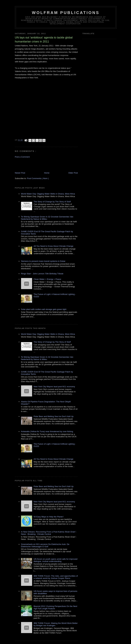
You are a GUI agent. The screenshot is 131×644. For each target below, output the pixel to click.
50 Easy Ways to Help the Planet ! (49, 517)
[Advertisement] (33, 165)
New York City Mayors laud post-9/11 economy (54, 387)
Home (47, 173)
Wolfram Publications (66, 13)
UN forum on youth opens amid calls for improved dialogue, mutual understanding (56, 560)
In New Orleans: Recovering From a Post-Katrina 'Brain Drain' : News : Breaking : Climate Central (49, 533)
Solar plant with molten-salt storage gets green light (44, 309)
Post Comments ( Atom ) (38, 178)
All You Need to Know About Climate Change (54, 246)
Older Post (73, 173)
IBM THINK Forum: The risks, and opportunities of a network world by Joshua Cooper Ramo (56, 577)
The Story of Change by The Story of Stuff (52, 202)
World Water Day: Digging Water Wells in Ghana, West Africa (48, 194)
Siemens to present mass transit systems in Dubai (43, 261)
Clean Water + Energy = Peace (47, 279)
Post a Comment (22, 157)
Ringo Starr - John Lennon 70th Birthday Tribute (42, 274)
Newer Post (20, 173)
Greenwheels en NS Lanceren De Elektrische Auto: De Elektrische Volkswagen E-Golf (45, 545)
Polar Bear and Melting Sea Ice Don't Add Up (54, 416)
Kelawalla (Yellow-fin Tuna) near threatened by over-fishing (47, 431)
